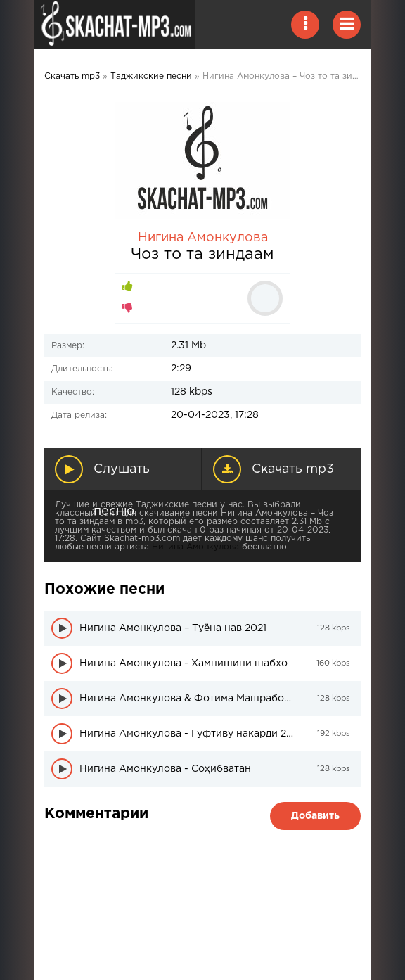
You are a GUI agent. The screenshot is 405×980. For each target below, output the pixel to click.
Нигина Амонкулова (203, 238)
